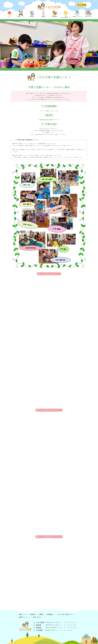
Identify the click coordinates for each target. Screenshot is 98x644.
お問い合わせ (37, 617)
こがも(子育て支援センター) (65, 614)
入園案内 (41, 614)
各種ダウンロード (24, 617)
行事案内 (33, 614)
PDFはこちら (49, 274)
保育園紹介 (50, 614)
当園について (23, 614)
